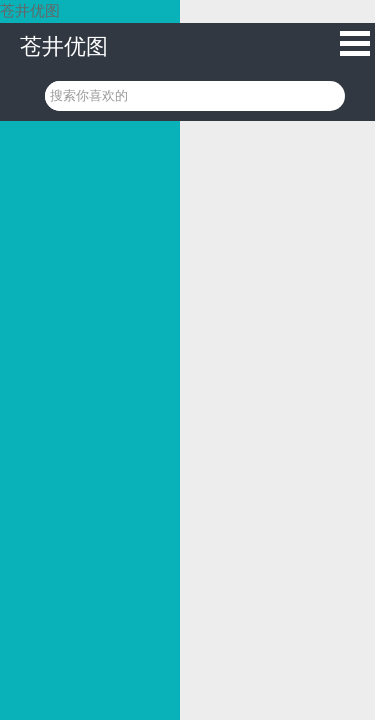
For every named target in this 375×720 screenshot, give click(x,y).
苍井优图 (64, 46)
